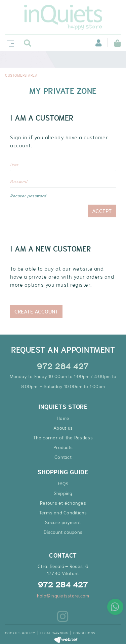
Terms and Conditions (63, 513)
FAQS (63, 484)
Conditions (84, 633)
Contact (63, 457)
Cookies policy (20, 633)
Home (63, 418)
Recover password (28, 196)
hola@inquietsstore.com (63, 596)
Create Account (36, 311)
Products (63, 447)
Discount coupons (63, 532)
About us (63, 428)
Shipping (63, 493)
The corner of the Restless (63, 438)
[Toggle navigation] (9, 43)
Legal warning (54, 633)
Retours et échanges (63, 503)
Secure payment (63, 522)
